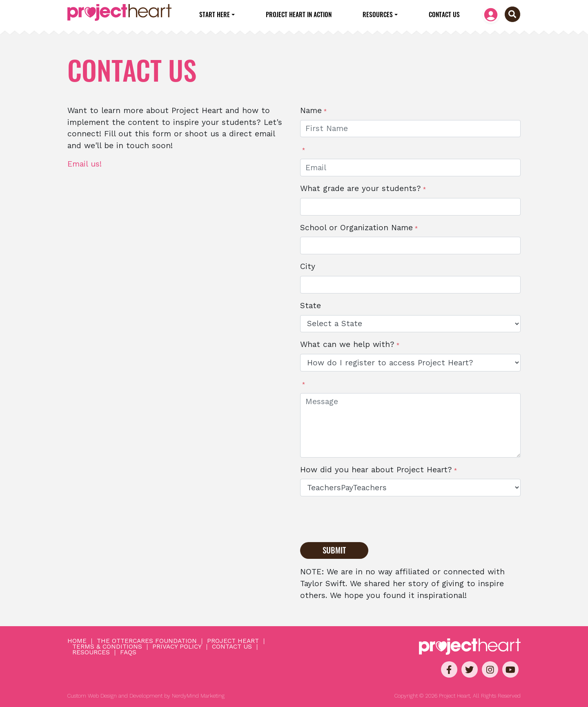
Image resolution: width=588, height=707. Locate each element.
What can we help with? (347, 344)
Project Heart (233, 641)
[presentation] (362, 519)
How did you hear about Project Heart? (376, 470)
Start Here (215, 14)
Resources (378, 14)
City (308, 266)
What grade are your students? (361, 188)
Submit (334, 550)
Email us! (85, 164)
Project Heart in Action (299, 14)
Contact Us (444, 14)
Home (77, 641)
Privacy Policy (177, 647)
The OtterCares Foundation (147, 641)
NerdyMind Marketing (198, 696)
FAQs (128, 653)
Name (311, 110)
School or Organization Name (356, 228)
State (311, 306)
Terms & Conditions (107, 647)
